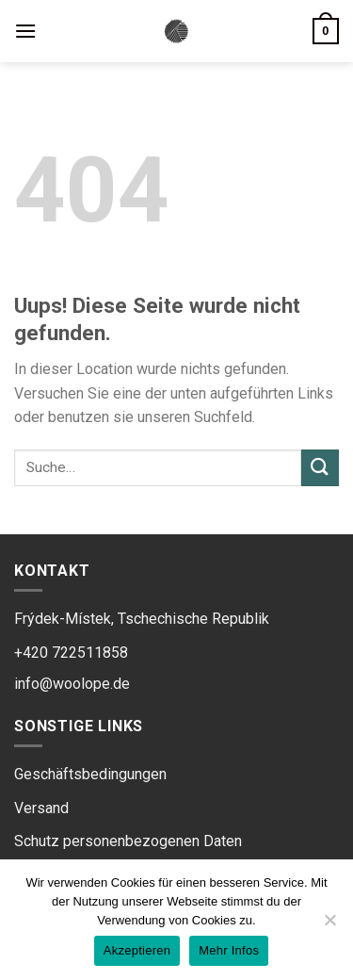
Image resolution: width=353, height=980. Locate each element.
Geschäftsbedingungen (90, 774)
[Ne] (329, 925)
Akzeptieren (137, 950)
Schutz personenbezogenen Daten (128, 841)
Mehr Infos (229, 950)
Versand (41, 808)
